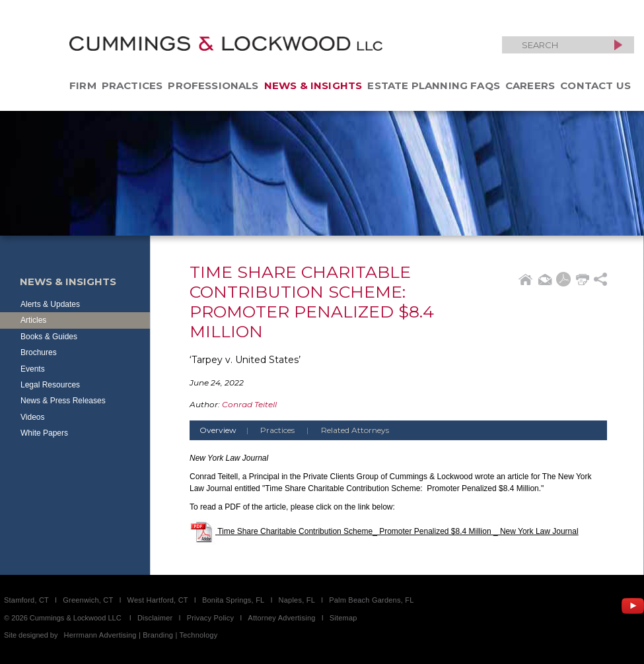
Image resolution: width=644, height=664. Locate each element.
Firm (83, 85)
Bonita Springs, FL (233, 600)
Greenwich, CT (88, 600)
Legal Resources (50, 385)
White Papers (44, 433)
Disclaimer (155, 618)
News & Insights (313, 85)
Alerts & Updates (50, 304)
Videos (32, 417)
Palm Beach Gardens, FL (371, 600)
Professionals (213, 85)
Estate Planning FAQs (434, 85)
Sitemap (343, 618)
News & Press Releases (63, 401)
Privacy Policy (211, 618)
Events (33, 369)
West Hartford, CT (158, 600)
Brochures (39, 352)
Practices (132, 85)
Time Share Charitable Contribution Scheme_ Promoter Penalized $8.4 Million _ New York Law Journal (398, 531)
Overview (229, 430)
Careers (530, 85)
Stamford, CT (26, 600)
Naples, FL (297, 600)
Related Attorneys (355, 430)
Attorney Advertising (281, 618)
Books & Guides (49, 337)
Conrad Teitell (249, 404)
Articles (33, 320)
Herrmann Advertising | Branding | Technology (141, 635)
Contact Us (595, 85)
